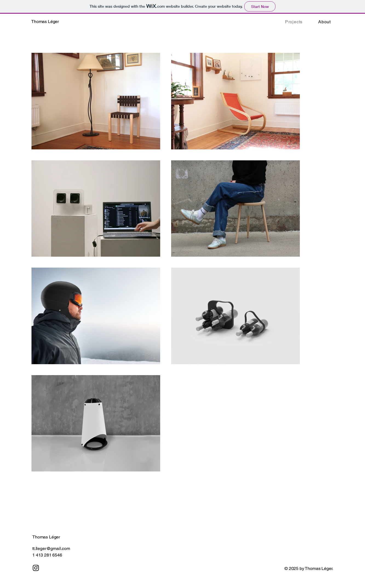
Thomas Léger (46, 537)
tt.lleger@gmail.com (51, 548)
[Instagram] (36, 568)
